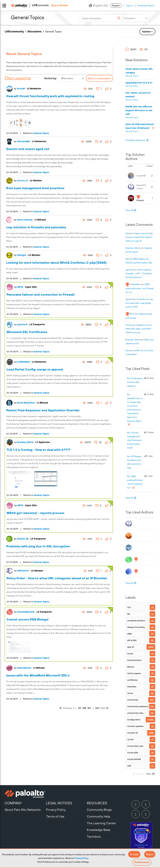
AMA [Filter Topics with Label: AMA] (130, 634)
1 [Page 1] (73, 708)
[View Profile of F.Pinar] (129, 325)
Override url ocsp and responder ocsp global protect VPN (139, 303)
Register (116, 6)
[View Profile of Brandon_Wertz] (133, 248)
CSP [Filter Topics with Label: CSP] (129, 766)
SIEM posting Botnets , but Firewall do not (140, 288)
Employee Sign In (146, 6)
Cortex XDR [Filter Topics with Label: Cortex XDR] (133, 753)
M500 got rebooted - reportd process (35, 513)
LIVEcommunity (14, 31)
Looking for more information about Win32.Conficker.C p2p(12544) (56, 263)
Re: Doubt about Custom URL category (135, 382)
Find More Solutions (136, 140)
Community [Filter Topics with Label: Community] (133, 700)
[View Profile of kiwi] (127, 233)
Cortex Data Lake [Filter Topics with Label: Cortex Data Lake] (135, 746)
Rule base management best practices (35, 188)
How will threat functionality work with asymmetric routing (50, 96)
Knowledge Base (99, 830)
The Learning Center (101, 823)
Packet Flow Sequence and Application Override (43, 410)
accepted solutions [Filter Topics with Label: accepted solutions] (136, 621)
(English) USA (98, 6)
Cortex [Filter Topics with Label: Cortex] (130, 739)
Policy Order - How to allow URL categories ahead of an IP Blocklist (57, 578)
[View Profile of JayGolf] (129, 270)
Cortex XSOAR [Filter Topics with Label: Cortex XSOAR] (134, 759)
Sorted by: (51, 78)
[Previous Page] (65, 708)
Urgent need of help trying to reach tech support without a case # (139, 237)
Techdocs (94, 836)
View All (129, 210)
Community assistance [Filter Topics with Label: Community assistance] (138, 706)
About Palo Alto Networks (23, 810)
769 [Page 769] (89, 708)
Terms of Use (55, 816)
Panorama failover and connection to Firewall (41, 294)
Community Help (99, 816)
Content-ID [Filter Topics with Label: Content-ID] (133, 733)
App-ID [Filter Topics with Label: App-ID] (131, 647)
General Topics (41, 133)
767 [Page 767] (80, 708)
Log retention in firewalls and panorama (36, 227)
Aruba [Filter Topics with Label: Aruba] (130, 654)
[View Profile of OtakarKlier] (135, 284)
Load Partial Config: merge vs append (35, 369)
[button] (134, 854)
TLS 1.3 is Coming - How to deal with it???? (39, 450)
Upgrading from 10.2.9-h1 (139, 83)
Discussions (34, 31)
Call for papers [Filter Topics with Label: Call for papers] (134, 673)
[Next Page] (107, 708)
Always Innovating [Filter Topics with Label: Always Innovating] (136, 627)
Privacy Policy (81, 858)
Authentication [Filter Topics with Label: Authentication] (134, 660)
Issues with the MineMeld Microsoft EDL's (38, 675)
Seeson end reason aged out (28, 149)
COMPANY (13, 803)
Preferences (142, 862)
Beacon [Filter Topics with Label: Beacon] (131, 667)
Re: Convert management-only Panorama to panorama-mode (134, 440)
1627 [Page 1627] (97, 708)
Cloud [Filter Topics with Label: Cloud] (130, 693)
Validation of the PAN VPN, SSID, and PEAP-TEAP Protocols (139, 329)
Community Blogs (99, 810)
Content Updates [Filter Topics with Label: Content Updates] (135, 726)
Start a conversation (99, 78)
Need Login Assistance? (141, 40)
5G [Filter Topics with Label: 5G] (129, 614)
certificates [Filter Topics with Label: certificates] (132, 680)
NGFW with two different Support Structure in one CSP (139, 110)
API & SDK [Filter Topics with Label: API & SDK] (132, 640)
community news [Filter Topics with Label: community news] (135, 713)
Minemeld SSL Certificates (27, 332)
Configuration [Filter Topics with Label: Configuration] (134, 720)
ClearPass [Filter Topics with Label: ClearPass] (132, 687)
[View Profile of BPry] (132, 314)
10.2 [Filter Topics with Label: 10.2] (129, 607)
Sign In (130, 6)
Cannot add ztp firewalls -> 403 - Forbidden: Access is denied (139, 273)
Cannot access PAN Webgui (28, 619)
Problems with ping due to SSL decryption (38, 546)
